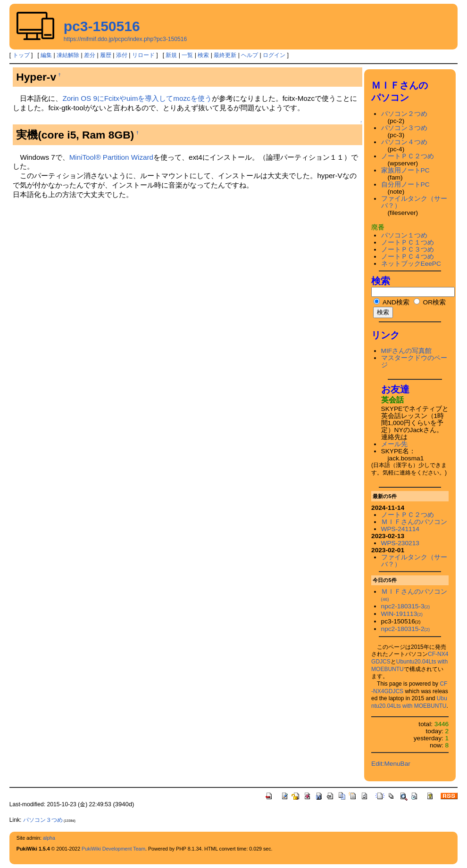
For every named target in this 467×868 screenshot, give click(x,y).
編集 (46, 55)
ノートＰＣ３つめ (408, 250)
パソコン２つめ (404, 114)
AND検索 (392, 302)
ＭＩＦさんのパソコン (414, 522)
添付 (122, 55)
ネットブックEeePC (411, 264)
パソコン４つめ (404, 142)
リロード (143, 55)
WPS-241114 (400, 529)
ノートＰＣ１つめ (408, 242)
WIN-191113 (402, 614)
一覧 (187, 55)
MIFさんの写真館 (407, 351)
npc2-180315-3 (406, 606)
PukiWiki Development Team (113, 849)
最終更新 (225, 55)
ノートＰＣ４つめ (408, 257)
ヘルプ (250, 55)
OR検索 (430, 302)
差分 (90, 55)
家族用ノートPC (405, 170)
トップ (21, 55)
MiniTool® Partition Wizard (111, 157)
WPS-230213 (400, 543)
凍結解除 (68, 55)
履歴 (106, 55)
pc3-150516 (102, 26)
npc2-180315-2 (406, 629)
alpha (49, 838)
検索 (203, 55)
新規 (171, 55)
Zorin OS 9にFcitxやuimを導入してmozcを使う (137, 98)
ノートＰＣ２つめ (408, 156)
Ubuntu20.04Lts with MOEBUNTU (409, 702)
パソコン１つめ (404, 235)
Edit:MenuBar (391, 764)
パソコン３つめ (404, 128)
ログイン (274, 55)
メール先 (394, 444)
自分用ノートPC (405, 184)
